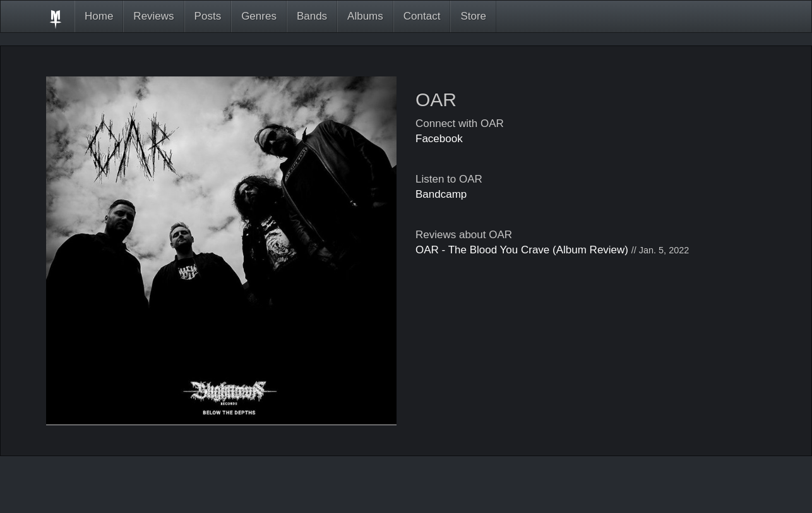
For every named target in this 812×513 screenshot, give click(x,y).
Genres (259, 16)
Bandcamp (441, 194)
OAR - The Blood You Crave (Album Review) (522, 250)
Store (473, 16)
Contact (422, 16)
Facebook (439, 139)
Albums (365, 16)
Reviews (153, 16)
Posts (208, 16)
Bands (312, 16)
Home (99, 16)
